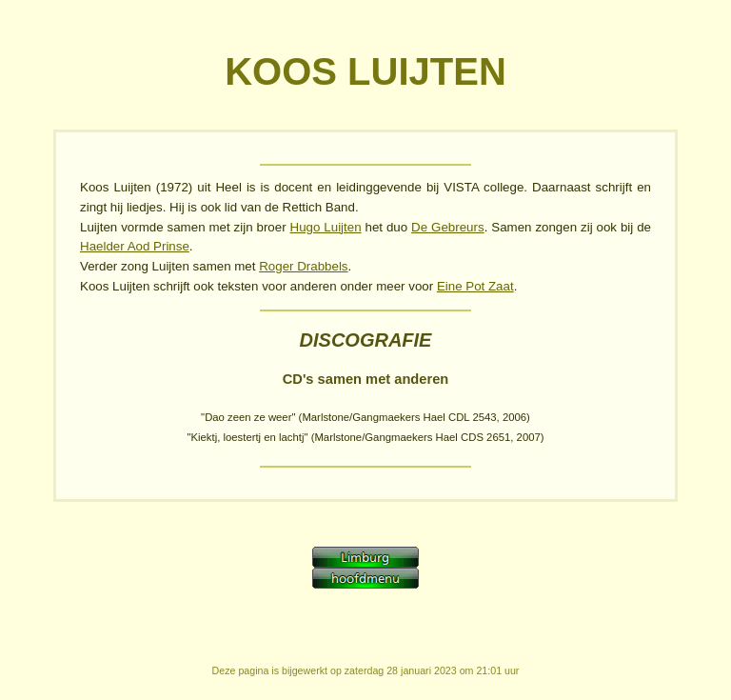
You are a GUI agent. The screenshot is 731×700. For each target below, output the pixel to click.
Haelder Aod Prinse (135, 246)
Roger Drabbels (303, 266)
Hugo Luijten (326, 227)
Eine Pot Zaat (475, 286)
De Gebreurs (448, 227)
